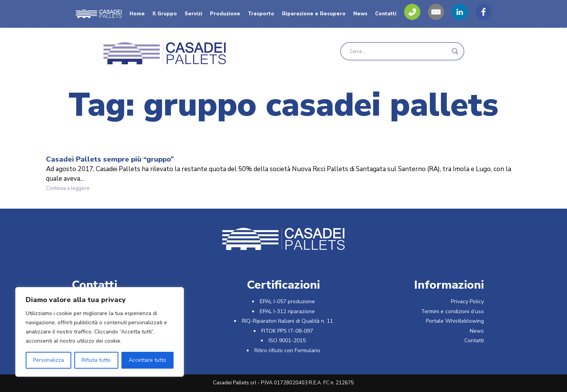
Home (137, 14)
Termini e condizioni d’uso (452, 311)
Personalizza (48, 360)
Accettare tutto (147, 360)
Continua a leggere (78, 189)
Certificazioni (283, 285)
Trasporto (261, 14)
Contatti (386, 14)
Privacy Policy (467, 301)
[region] (100, 332)
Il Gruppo (165, 14)
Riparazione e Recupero (314, 14)
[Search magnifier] (455, 51)
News (360, 14)
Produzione (225, 14)
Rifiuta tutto (96, 360)
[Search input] (399, 51)
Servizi (193, 14)
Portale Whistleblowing (455, 321)
